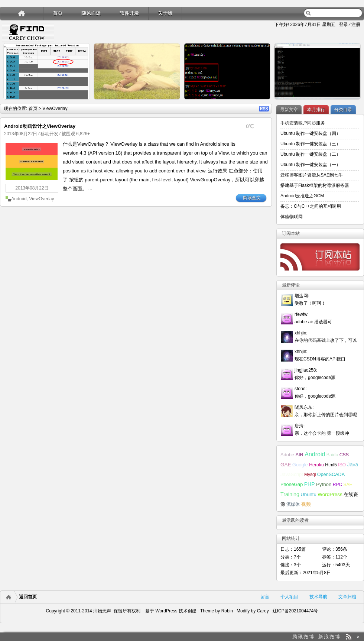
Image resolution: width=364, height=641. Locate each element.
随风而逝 (91, 13)
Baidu (332, 455)
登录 (344, 25)
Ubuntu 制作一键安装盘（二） (311, 154)
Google (300, 465)
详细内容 (80, 103)
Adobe (287, 455)
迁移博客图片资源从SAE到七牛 (312, 175)
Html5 (331, 465)
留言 (265, 597)
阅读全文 (252, 198)
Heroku (316, 465)
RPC (337, 485)
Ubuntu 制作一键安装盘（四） (311, 133)
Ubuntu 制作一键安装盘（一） (311, 165)
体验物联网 (292, 217)
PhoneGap (292, 485)
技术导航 (318, 597)
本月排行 (316, 110)
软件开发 (129, 13)
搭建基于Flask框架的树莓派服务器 (315, 185)
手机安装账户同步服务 (303, 123)
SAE (348, 485)
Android (19, 199)
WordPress (330, 494)
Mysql (310, 475)
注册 (356, 25)
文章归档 (347, 597)
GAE (286, 465)
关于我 (165, 13)
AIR (299, 455)
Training (290, 494)
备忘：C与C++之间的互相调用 (311, 206)
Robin (227, 611)
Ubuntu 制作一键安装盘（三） (311, 144)
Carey (263, 611)
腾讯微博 (303, 637)
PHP (310, 484)
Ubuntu (308, 494)
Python (324, 484)
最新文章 (289, 110)
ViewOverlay (41, 199)
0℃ (250, 126)
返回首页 (28, 597)
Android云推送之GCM (302, 196)
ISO (342, 465)
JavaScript (292, 474)
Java (353, 464)
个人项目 (289, 597)
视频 (306, 504)
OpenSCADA (331, 475)
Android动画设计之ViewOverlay (40, 126)
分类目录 (343, 110)
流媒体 (293, 504)
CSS (344, 455)
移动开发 (49, 134)
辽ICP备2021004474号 (295, 611)
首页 (58, 13)
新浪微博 (329, 637)
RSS (264, 109)
